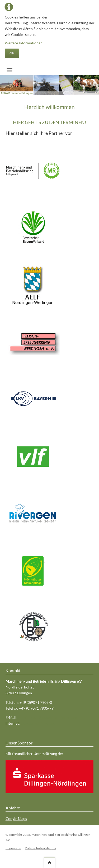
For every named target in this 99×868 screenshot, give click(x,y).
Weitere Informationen (24, 43)
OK (12, 53)
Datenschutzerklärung (40, 848)
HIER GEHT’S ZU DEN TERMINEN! (50, 122)
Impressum (13, 848)
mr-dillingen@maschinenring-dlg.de (48, 717)
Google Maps (16, 819)
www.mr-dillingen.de (38, 723)
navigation (10, 70)
